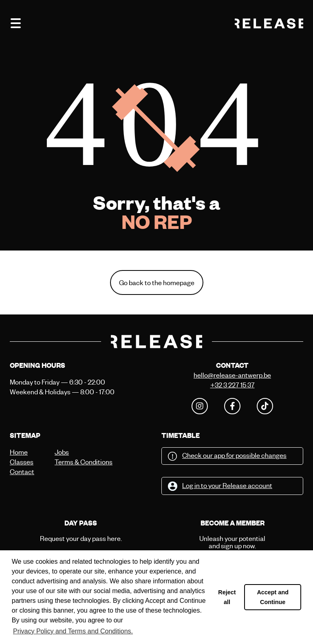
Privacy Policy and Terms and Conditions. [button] (73, 631)
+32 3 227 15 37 (233, 385)
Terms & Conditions (75, 462)
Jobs (62, 452)
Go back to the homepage (157, 282)
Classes (22, 462)
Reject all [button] (227, 597)
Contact (22, 471)
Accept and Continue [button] (273, 597)
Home (19, 452)
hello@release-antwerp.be (232, 375)
